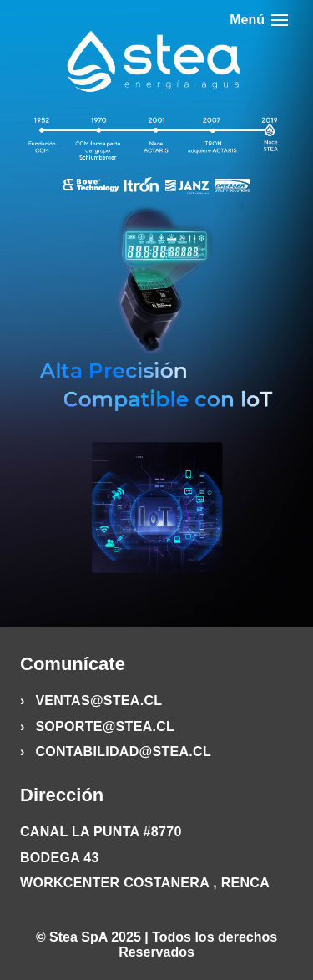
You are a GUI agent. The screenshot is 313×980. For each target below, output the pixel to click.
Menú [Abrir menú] (259, 20)
